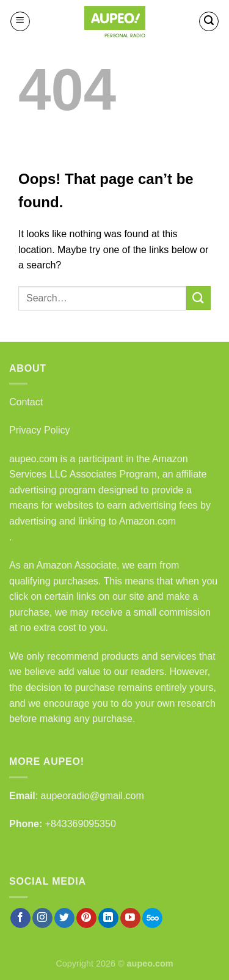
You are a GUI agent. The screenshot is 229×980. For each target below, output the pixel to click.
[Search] (209, 21)
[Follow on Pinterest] (86, 918)
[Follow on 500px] (152, 918)
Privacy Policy (40, 430)
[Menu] (20, 21)
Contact (26, 402)
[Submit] (198, 298)
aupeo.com (33, 459)
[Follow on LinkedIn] (108, 918)
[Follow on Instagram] (42, 918)
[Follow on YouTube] (130, 918)
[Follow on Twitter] (64, 918)
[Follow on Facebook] (20, 918)
